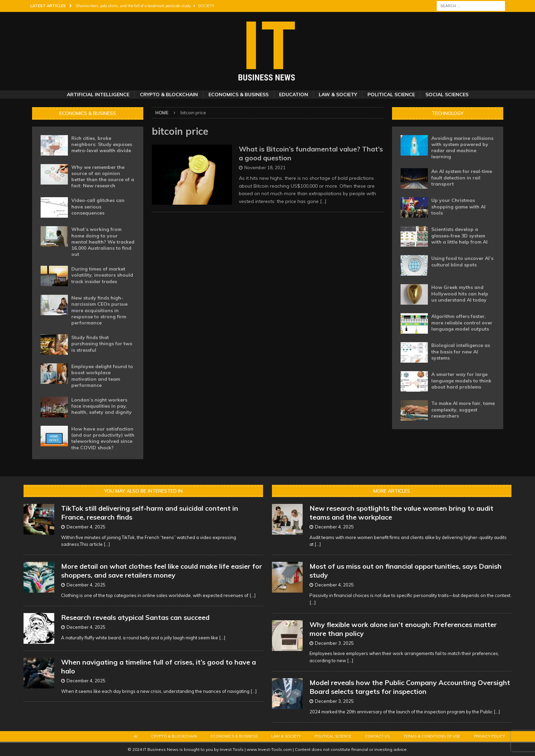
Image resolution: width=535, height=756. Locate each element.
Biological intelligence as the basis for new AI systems (461, 351)
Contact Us (377, 736)
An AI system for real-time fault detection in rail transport (462, 177)
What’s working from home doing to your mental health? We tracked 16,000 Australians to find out (103, 242)
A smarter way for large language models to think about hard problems (461, 380)
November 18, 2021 (265, 168)
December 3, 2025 (334, 643)
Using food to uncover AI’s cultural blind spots (462, 261)
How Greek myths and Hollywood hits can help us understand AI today (460, 293)
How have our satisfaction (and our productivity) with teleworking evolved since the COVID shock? (103, 438)
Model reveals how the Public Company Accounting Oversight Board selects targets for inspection (410, 687)
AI (136, 736)
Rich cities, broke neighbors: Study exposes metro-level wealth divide (102, 144)
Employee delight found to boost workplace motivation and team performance (102, 376)
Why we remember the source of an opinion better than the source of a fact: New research (103, 177)
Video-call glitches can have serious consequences (98, 206)
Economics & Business (238, 94)
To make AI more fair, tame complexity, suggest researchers (463, 409)
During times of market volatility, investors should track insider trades (102, 275)
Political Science (391, 94)
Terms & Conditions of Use (432, 736)
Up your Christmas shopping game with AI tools (458, 206)
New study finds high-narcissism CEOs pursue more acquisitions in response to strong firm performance (99, 310)
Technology (448, 113)
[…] (323, 201)
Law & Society (338, 94)
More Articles (392, 491)
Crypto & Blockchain (169, 94)
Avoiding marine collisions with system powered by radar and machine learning (462, 148)
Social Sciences (447, 94)
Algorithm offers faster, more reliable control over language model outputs (462, 322)
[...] (107, 544)
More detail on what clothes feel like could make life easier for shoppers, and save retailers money (162, 571)
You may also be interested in (143, 491)
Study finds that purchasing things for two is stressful (102, 344)
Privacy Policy (489, 736)
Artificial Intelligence (98, 94)
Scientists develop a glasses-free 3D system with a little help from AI (459, 235)
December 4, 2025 (86, 527)
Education (294, 94)
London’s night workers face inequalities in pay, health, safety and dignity (102, 406)
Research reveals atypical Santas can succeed (135, 617)
